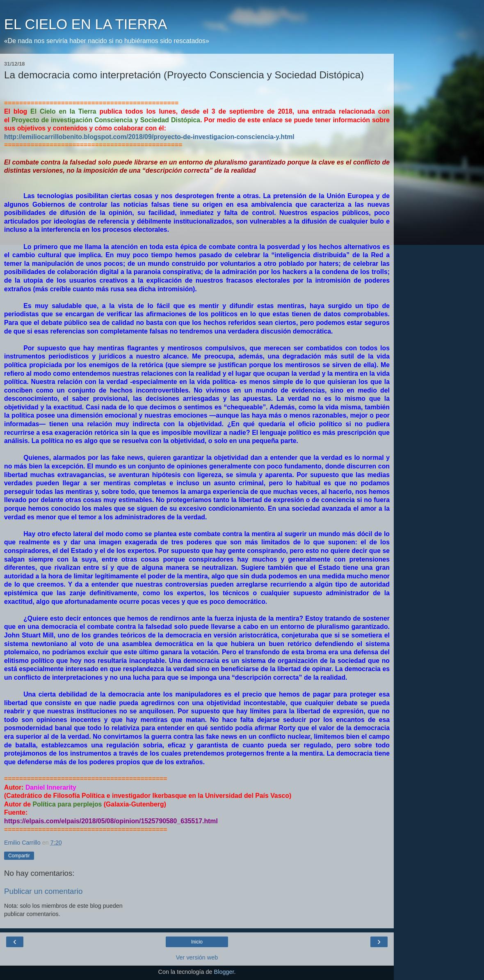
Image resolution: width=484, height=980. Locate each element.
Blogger (224, 972)
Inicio (197, 942)
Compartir (19, 856)
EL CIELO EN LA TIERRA (86, 24)
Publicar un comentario (43, 891)
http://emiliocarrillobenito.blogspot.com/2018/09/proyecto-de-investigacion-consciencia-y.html (149, 137)
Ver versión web (197, 957)
